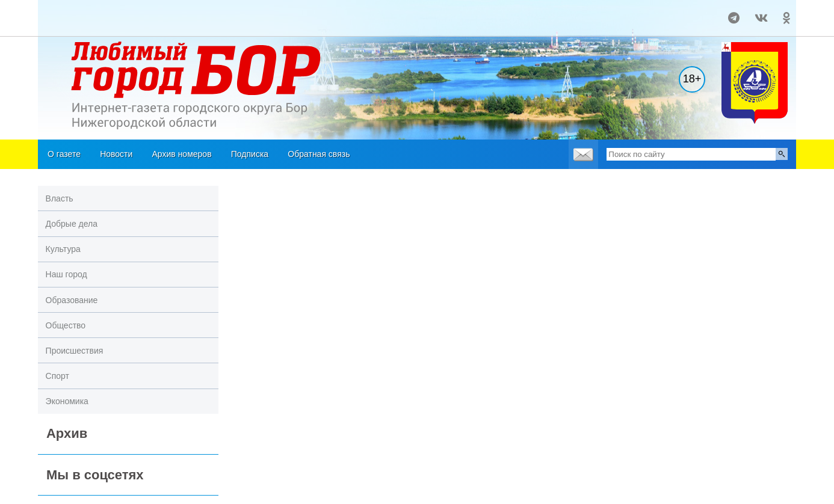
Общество (66, 325)
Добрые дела (72, 224)
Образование (72, 300)
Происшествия (75, 351)
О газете (64, 154)
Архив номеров (182, 154)
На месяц (67, 13)
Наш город (66, 274)
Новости (116, 154)
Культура (63, 249)
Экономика (67, 401)
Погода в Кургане (67, 23)
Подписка (250, 154)
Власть (60, 198)
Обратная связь (319, 154)
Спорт (57, 376)
